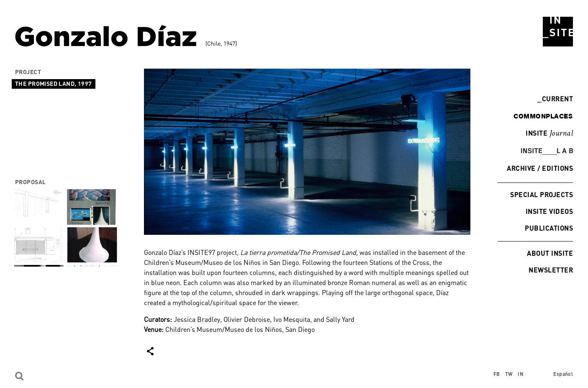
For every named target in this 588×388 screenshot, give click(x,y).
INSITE (549, 134)
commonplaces (543, 116)
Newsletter (551, 270)
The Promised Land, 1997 (54, 84)
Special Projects (542, 194)
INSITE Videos (549, 211)
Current (555, 99)
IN (521, 374)
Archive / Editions (540, 168)
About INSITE (550, 253)
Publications (549, 228)
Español (563, 374)
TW (509, 374)
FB (497, 374)
